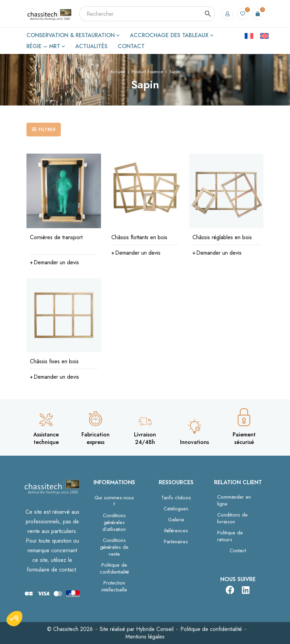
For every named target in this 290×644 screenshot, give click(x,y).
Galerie (176, 520)
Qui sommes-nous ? (114, 501)
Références (176, 531)
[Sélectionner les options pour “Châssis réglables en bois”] (217, 253)
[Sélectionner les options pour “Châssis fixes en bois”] (54, 377)
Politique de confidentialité (114, 568)
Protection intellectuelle (114, 586)
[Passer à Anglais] (264, 35)
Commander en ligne (234, 500)
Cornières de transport (56, 237)
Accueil (118, 72)
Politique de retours (230, 536)
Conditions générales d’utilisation (114, 522)
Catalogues (176, 509)
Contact (238, 551)
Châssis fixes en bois (54, 361)
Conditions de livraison (232, 518)
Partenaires (176, 542)
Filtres (47, 129)
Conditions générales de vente (114, 547)
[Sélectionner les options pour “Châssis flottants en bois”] (136, 253)
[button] (54, 263)
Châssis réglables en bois (222, 237)
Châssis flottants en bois (139, 237)
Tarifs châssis (176, 498)
